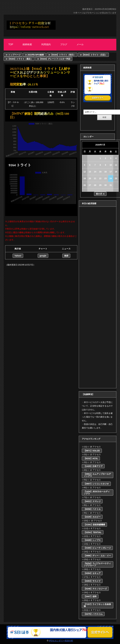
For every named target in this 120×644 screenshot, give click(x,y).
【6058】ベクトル (92, 509)
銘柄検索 (27, 44)
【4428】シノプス (92, 540)
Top (11, 44)
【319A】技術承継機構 (94, 525)
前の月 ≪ (100, 194)
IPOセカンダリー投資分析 (61, 641)
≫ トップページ (13, 55)
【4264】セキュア (92, 573)
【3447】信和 (90, 596)
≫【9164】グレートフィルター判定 (54, 59)
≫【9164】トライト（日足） (93, 55)
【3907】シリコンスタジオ (96, 484)
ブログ (64, 44)
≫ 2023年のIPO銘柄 (34, 55)
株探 (66, 256)
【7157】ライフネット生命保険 (97, 605)
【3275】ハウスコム (93, 614)
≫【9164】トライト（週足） (19, 59)
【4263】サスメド (92, 581)
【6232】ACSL (91, 458)
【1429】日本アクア (93, 466)
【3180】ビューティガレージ (97, 548)
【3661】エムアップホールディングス (97, 475)
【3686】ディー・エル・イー (97, 556)
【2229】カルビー (92, 517)
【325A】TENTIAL (93, 532)
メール (80, 44)
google (43, 256)
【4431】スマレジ (92, 501)
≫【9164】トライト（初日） (62, 55)
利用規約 (46, 44)
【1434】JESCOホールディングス (97, 493)
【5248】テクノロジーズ (95, 589)
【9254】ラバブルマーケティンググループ (97, 564)
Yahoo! (18, 256)
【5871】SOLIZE (92, 451)
